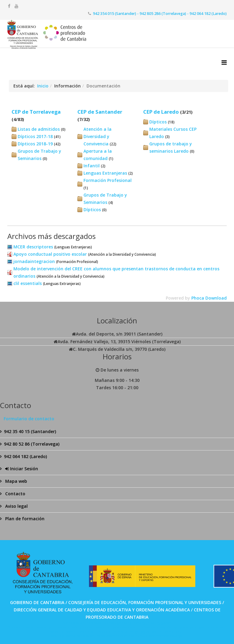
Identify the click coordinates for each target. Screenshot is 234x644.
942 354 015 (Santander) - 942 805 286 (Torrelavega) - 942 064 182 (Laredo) (160, 14)
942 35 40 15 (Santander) (30, 431)
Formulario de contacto (29, 419)
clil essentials (28, 283)
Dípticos (92, 210)
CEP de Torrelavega (36, 112)
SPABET (97, 623)
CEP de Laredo (161, 112)
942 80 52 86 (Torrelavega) (32, 444)
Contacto (15, 494)
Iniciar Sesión (21, 469)
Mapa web (16, 481)
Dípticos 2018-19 (35, 144)
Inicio (43, 86)
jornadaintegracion (34, 261)
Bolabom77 (110, 636)
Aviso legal (16, 506)
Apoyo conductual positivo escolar (50, 254)
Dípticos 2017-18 (35, 136)
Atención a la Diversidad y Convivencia (97, 136)
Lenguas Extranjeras (105, 173)
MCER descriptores (33, 247)
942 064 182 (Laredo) (25, 456)
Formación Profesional (108, 180)
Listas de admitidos (39, 129)
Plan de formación (24, 519)
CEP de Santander (100, 112)
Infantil (92, 166)
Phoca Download (209, 298)
